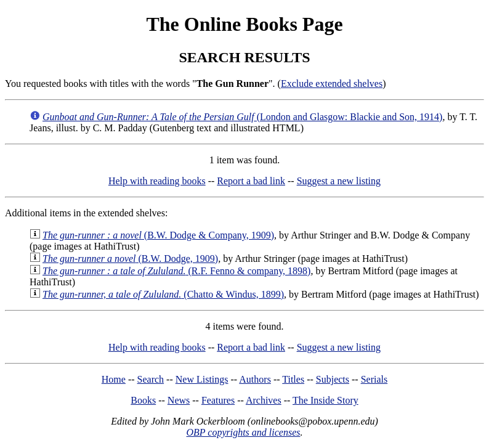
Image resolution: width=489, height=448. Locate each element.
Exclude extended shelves (332, 83)
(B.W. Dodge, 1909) (130, 259)
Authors (255, 379)
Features (218, 400)
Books (143, 400)
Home (114, 379)
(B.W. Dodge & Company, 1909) (158, 235)
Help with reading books (157, 181)
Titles (293, 379)
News (179, 400)
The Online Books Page (244, 24)
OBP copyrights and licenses (243, 432)
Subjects (333, 379)
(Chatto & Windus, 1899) (163, 294)
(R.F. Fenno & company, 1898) (176, 271)
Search (151, 379)
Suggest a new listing (339, 181)
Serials (374, 379)
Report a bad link (251, 181)
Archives (264, 400)
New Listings (202, 379)
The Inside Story (325, 400)
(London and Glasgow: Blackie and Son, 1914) (242, 117)
